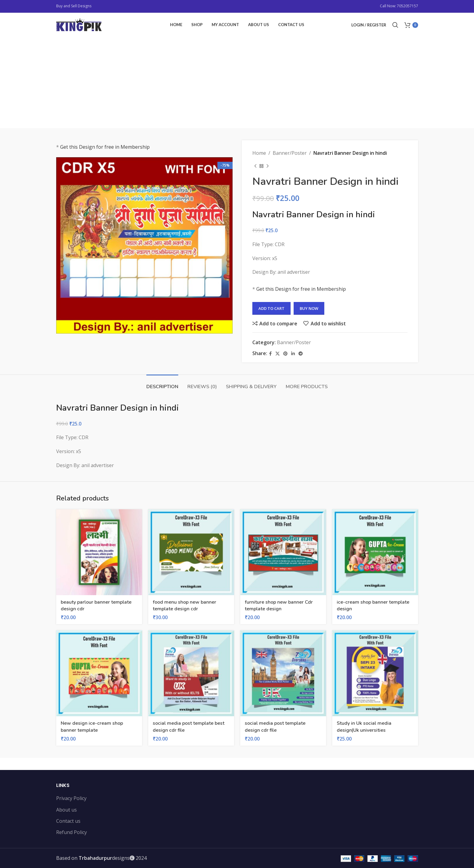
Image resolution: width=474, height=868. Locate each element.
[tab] (162, 384)
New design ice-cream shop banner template (92, 727)
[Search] (395, 25)
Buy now (309, 308)
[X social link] (278, 354)
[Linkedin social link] (293, 354)
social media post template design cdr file (275, 727)
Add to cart (271, 308)
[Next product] (268, 166)
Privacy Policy (71, 798)
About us (66, 810)
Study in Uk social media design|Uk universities (364, 727)
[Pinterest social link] (285, 354)
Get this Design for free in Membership (105, 147)
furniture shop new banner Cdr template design (279, 605)
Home (259, 153)
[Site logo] (79, 24)
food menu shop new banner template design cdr (184, 605)
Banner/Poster (290, 153)
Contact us (68, 821)
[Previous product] (255, 166)
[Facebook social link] (270, 354)
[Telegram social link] (301, 354)
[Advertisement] (237, 83)
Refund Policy (72, 832)
